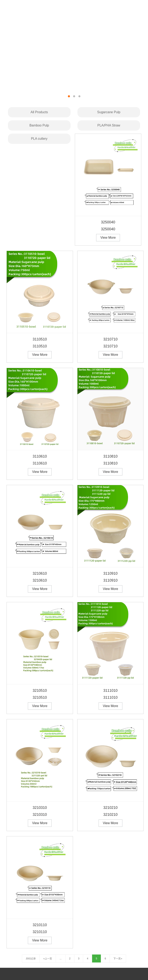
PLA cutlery (39, 139)
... (61, 959)
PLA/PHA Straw (109, 125)
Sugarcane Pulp (109, 112)
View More (108, 238)
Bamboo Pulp (39, 125)
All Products (39, 112)
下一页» (118, 959)
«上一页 (48, 959)
